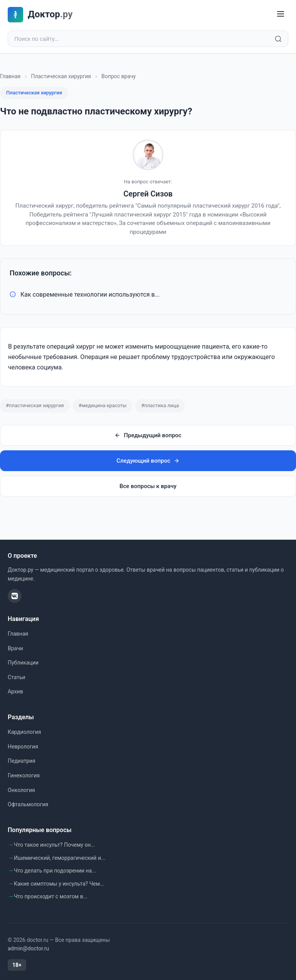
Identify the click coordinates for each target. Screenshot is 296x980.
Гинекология (24, 775)
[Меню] (281, 14)
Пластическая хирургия (61, 76)
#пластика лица (160, 405)
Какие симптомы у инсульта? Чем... (59, 884)
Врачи (15, 648)
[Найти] (278, 39)
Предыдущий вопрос (148, 435)
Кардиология (24, 732)
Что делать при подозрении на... (55, 871)
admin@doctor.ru (28, 948)
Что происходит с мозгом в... (51, 896)
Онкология (21, 790)
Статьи (17, 677)
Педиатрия (22, 761)
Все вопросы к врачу (148, 486)
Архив (15, 691)
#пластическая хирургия (35, 405)
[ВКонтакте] (15, 596)
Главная (10, 76)
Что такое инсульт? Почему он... (55, 845)
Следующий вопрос (148, 461)
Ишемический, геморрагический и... (60, 858)
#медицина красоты (103, 405)
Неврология (23, 747)
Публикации (23, 663)
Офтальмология (28, 804)
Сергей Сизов (148, 194)
